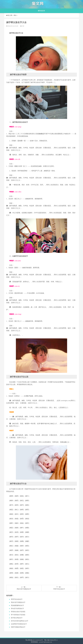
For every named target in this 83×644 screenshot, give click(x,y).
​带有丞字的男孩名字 (17, 609)
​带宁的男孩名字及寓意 (18, 615)
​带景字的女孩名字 (59, 589)
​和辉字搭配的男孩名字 (18, 627)
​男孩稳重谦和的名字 (17, 605)
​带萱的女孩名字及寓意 (18, 612)
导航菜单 (41, 11)
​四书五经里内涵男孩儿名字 (20, 621)
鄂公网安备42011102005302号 (34, 640)
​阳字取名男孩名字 (17, 618)
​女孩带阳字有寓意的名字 (19, 624)
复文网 (10, 15)
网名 (15, 15)
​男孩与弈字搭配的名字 (24, 589)
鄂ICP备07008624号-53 (51, 640)
